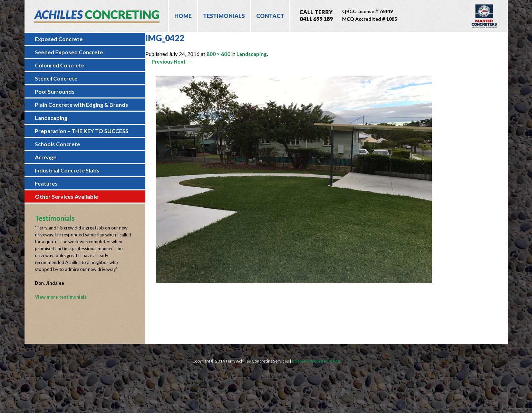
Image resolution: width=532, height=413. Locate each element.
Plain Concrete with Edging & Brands (81, 105)
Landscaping (51, 118)
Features (46, 183)
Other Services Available (66, 196)
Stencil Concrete (56, 78)
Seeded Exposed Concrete (69, 52)
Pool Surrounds (55, 91)
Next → (183, 62)
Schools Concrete (57, 144)
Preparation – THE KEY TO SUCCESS (82, 131)
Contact (270, 16)
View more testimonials (61, 297)
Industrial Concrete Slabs (67, 170)
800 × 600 (218, 54)
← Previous (159, 62)
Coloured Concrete (60, 65)
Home (183, 16)
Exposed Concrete (59, 39)
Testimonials (224, 16)
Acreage (46, 157)
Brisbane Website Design (316, 361)
